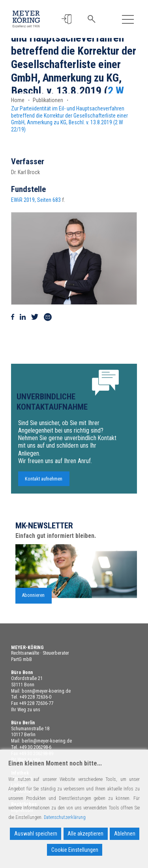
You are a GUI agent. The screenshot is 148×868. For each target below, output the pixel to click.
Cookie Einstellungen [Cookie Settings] (75, 850)
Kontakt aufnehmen (44, 482)
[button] (67, 19)
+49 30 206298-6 (35, 747)
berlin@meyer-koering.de (47, 741)
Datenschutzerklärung (65, 817)
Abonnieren (33, 599)
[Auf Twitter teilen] (35, 317)
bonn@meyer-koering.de (46, 691)
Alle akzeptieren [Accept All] (85, 834)
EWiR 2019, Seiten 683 (36, 200)
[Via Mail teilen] (48, 317)
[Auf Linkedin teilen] (23, 317)
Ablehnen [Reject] (125, 834)
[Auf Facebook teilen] (13, 317)
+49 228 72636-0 (35, 697)
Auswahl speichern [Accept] (36, 834)
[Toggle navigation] (128, 19)
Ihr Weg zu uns (26, 710)
